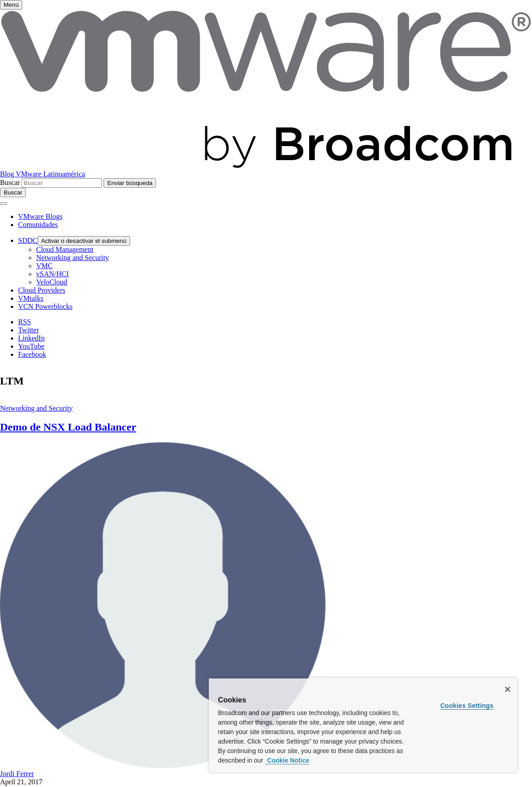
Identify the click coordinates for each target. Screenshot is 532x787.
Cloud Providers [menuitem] (42, 290)
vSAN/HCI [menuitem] (52, 274)
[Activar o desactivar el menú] (11, 5)
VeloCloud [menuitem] (52, 282)
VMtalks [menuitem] (31, 298)
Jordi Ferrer (17, 774)
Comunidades (38, 225)
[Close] (508, 689)
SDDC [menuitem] (28, 240)
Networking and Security (36, 408)
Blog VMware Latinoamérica (42, 174)
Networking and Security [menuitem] (73, 258)
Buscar (10, 183)
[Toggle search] (13, 192)
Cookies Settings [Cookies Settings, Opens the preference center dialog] (467, 706)
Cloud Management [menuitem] (65, 249)
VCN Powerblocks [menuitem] (45, 306)
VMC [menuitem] (44, 266)
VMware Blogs (40, 216)
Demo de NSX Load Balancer (68, 427)
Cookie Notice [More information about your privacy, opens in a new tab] (287, 760)
